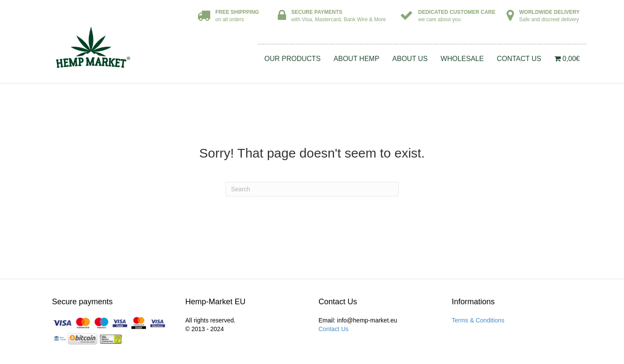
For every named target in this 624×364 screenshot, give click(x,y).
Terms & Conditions (478, 320)
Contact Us (519, 59)
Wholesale (462, 59)
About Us (410, 59)
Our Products (292, 59)
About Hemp (357, 59)
